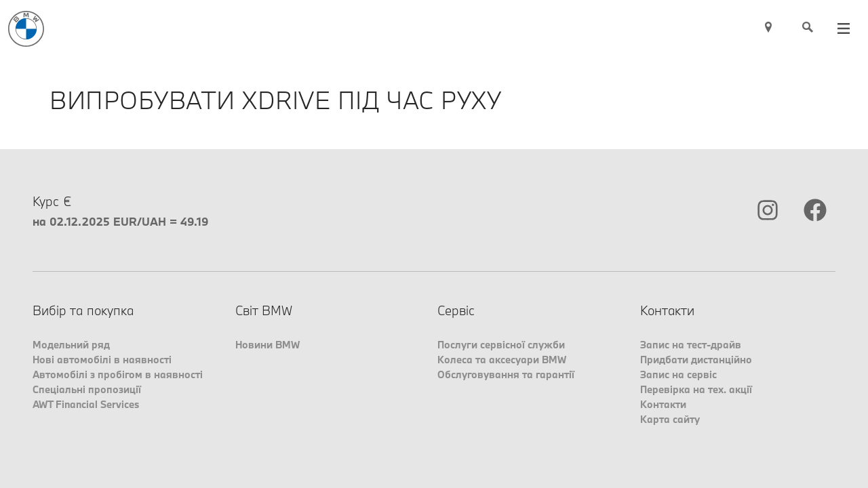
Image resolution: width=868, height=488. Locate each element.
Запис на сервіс (678, 374)
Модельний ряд (71, 345)
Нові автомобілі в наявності (102, 360)
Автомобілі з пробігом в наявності (118, 374)
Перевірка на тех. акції (696, 389)
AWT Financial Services (86, 404)
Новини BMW (268, 345)
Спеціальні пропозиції (87, 389)
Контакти (663, 404)
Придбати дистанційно (696, 360)
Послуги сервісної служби (501, 345)
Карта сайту (670, 419)
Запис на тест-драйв (691, 345)
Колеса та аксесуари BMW (502, 360)
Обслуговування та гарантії (506, 374)
